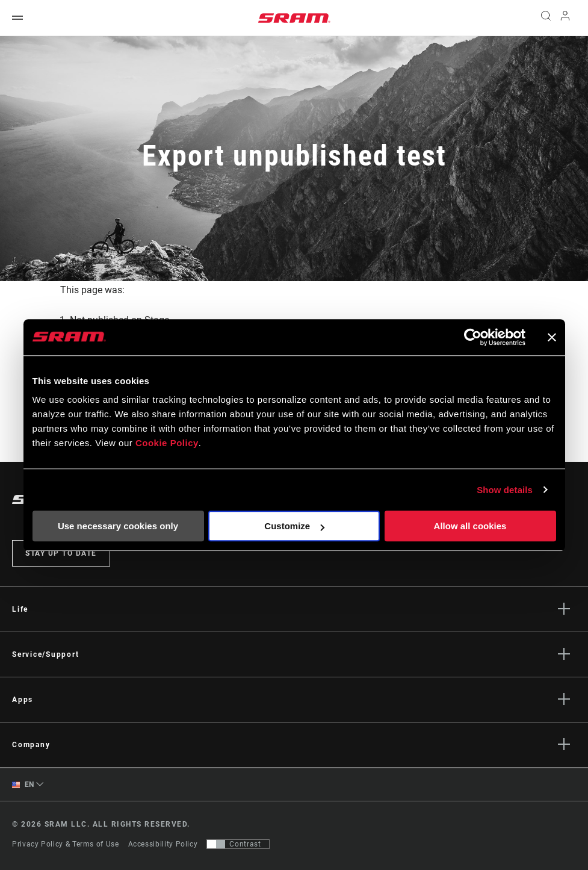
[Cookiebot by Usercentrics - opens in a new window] (473, 337)
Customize (294, 526)
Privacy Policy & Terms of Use (66, 844)
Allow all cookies (470, 526)
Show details (505, 490)
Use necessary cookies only (118, 526)
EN (23, 785)
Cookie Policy (167, 443)
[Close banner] (552, 337)
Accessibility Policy (163, 844)
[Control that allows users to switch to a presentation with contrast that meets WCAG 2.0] (238, 844)
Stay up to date (61, 553)
